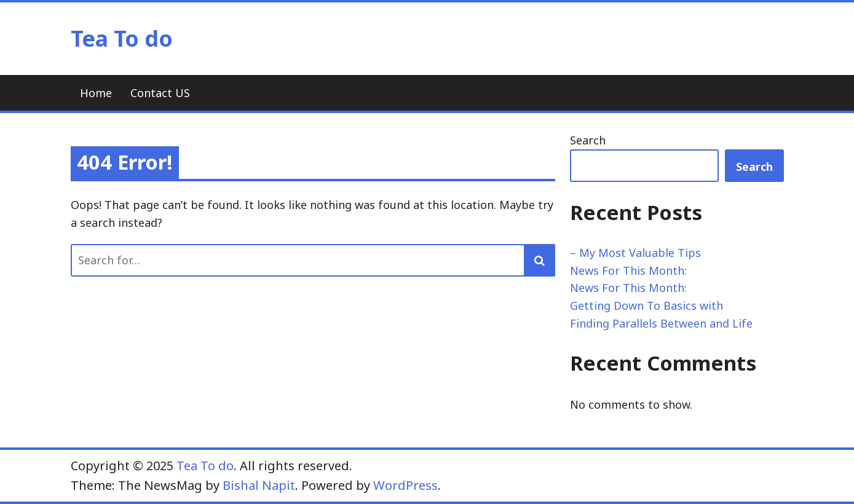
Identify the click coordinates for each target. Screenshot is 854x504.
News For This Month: (628, 270)
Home (96, 93)
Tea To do (122, 38)
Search (588, 140)
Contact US (160, 93)
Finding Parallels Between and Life (661, 323)
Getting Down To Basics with (646, 305)
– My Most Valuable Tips (635, 253)
